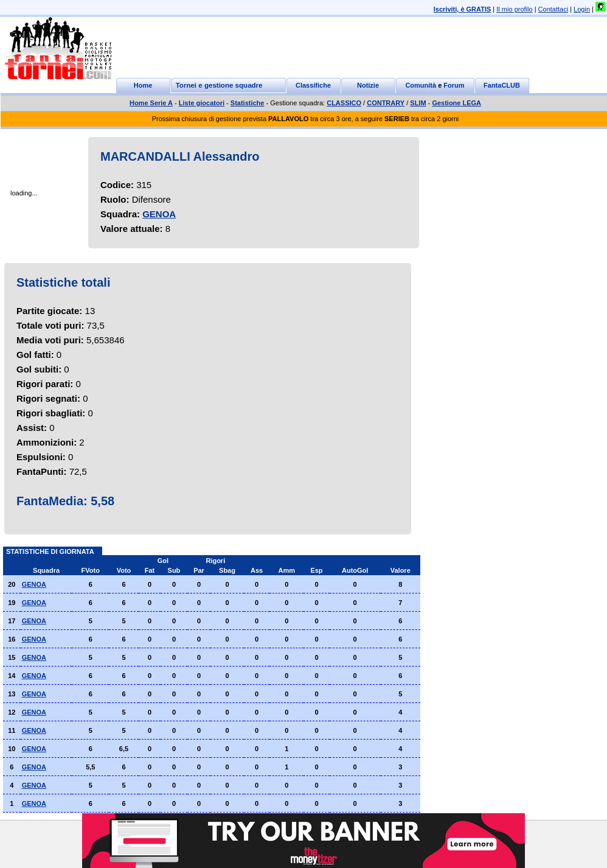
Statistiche (248, 103)
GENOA (159, 214)
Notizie (368, 85)
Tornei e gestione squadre (219, 85)
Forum (454, 85)
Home (143, 85)
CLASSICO (344, 103)
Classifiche (313, 85)
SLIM (418, 103)
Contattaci (553, 9)
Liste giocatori (202, 103)
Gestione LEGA (456, 103)
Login (582, 9)
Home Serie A (151, 103)
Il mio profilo (514, 9)
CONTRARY (386, 103)
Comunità (421, 85)
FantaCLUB (502, 85)
